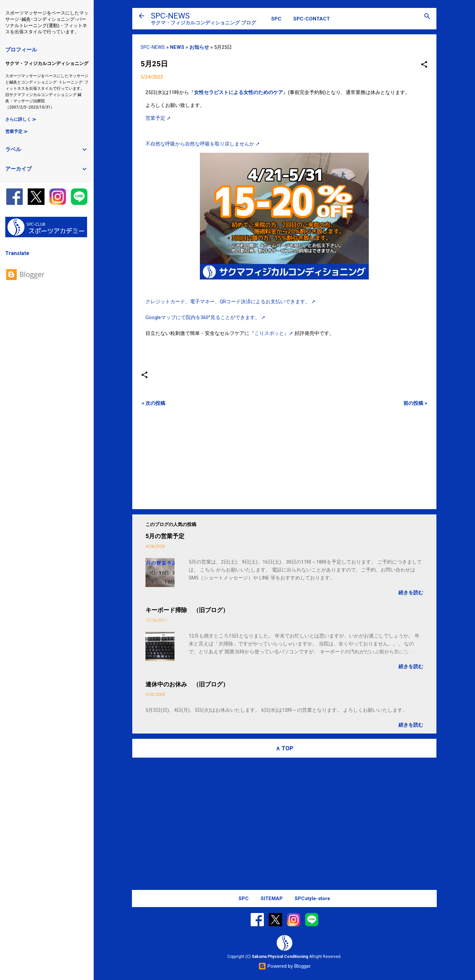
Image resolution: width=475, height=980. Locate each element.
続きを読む (411, 593)
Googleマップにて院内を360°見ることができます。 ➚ (206, 317)
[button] (424, 65)
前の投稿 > (415, 403)
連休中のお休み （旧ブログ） (187, 684)
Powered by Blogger (285, 966)
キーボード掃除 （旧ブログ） (187, 610)
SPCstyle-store (312, 898)
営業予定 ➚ (158, 118)
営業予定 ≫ (16, 131)
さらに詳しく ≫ (21, 119)
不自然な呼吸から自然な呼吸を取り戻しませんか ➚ (203, 144)
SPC (276, 19)
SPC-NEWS (170, 16)
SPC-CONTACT (312, 19)
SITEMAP (272, 898)
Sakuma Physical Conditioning (280, 957)
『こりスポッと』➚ (271, 333)
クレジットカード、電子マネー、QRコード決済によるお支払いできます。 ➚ (231, 302)
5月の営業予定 (165, 536)
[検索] (427, 17)
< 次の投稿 (153, 403)
